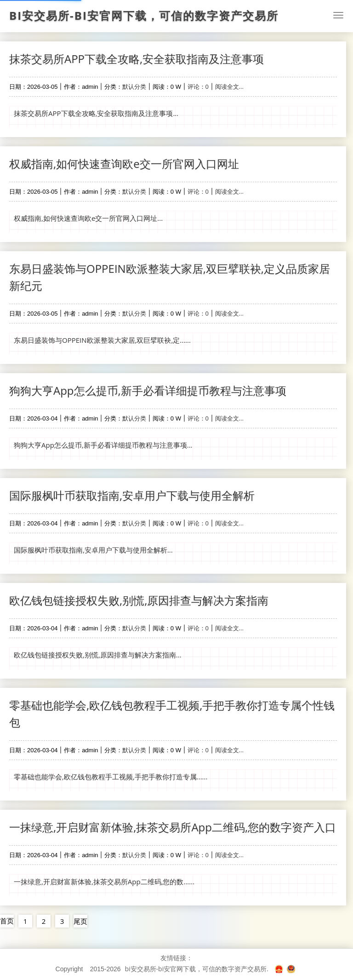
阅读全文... (229, 86)
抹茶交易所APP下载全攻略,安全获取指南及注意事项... (96, 113)
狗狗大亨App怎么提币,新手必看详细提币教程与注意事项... (103, 445)
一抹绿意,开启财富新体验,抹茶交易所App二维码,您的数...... (104, 882)
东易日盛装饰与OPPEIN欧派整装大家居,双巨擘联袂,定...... (102, 340)
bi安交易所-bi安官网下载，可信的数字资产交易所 (144, 16)
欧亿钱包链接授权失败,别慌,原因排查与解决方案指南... (98, 655)
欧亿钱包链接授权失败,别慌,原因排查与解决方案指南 (139, 600)
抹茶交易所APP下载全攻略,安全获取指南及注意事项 (137, 59)
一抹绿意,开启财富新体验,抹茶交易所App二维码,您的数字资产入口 (173, 827)
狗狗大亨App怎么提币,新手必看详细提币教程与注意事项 (148, 390)
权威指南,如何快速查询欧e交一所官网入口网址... (88, 218)
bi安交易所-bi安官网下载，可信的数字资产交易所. (196, 969)
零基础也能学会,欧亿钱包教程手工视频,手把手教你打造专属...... (111, 777)
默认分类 (134, 86)
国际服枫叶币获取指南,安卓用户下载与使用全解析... (93, 550)
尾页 (80, 921)
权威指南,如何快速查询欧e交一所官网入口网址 (124, 164)
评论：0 (198, 86)
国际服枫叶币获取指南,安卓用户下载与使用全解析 (132, 495)
